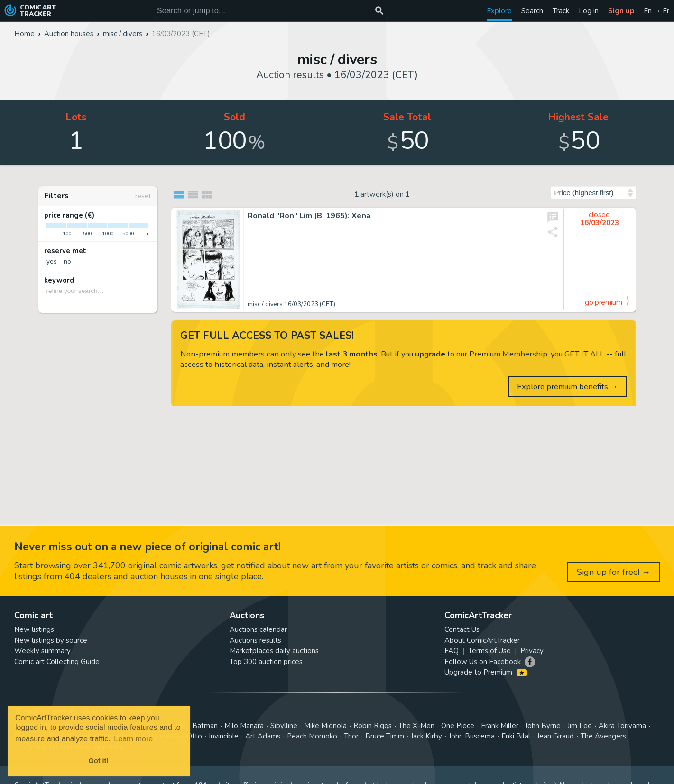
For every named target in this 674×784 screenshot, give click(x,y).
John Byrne (543, 726)
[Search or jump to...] (380, 11)
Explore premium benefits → (568, 387)
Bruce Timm (385, 736)
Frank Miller (500, 726)
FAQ (452, 651)
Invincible (224, 736)
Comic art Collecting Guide (57, 662)
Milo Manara (244, 726)
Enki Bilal (516, 736)
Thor (351, 736)
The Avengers (603, 736)
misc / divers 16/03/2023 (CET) (291, 304)
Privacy (532, 651)
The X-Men (416, 726)
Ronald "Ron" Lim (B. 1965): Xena (309, 216)
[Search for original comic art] (271, 11)
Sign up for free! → (614, 572)
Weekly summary (42, 651)
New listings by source (51, 640)
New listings (34, 629)
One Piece (458, 726)
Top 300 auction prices (266, 662)
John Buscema (472, 736)
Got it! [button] (99, 761)
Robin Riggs (373, 726)
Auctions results (255, 640)
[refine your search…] (98, 291)
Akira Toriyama (622, 726)
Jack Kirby (426, 736)
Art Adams (263, 736)
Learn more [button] (133, 739)
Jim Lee (580, 726)
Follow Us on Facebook (483, 662)
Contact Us (462, 629)
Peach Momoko (312, 736)
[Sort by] (593, 193)
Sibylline (284, 726)
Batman (205, 726)
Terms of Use (489, 651)
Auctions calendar (258, 629)
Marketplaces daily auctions (274, 651)
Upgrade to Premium (485, 672)
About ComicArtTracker (482, 640)
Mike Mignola (325, 726)
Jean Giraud (555, 736)
